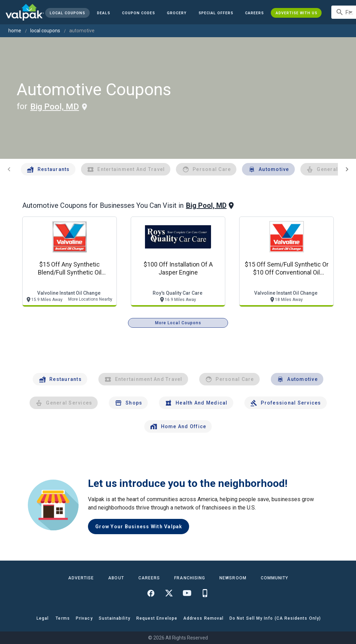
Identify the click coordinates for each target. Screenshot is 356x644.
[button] (216, 13)
